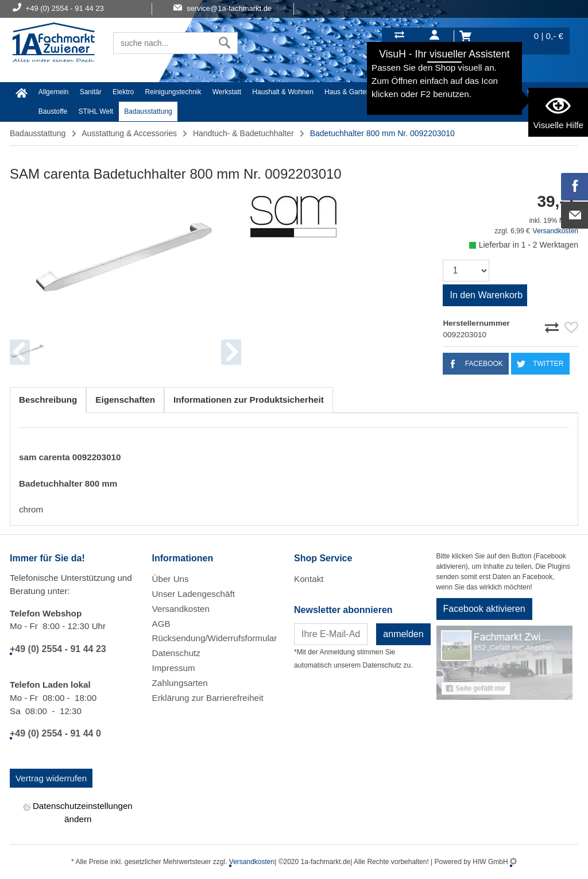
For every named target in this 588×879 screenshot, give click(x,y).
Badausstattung (148, 111)
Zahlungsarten (180, 683)
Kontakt (309, 579)
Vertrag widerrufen (51, 778)
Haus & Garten (347, 92)
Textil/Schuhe (449, 92)
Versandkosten (556, 231)
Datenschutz (176, 653)
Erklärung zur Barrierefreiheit (208, 698)
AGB (161, 624)
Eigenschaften (125, 400)
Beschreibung (48, 400)
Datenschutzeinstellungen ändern (78, 812)
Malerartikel (498, 92)
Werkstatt (227, 92)
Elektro (123, 92)
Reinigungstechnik (173, 92)
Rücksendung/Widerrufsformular (215, 638)
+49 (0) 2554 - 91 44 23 (58, 649)
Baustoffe (53, 111)
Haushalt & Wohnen (283, 92)
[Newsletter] (331, 634)
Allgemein (54, 92)
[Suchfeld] (163, 43)
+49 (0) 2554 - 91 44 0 (55, 733)
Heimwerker (400, 92)
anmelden (403, 634)
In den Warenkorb (486, 295)
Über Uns (171, 579)
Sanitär (91, 92)
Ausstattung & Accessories (129, 133)
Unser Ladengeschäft (194, 594)
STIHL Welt (96, 111)
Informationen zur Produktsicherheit (249, 400)
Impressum (174, 668)
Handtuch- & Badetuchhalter (243, 133)
